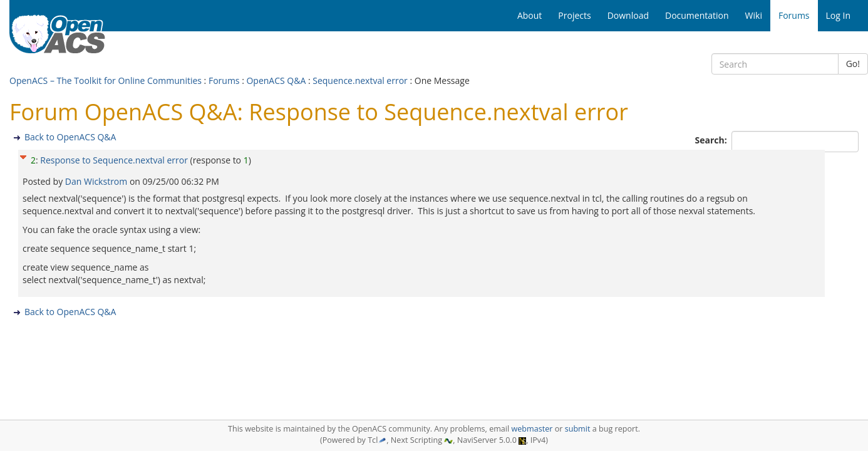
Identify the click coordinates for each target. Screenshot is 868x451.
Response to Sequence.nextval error (114, 160)
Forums (224, 80)
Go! (853, 64)
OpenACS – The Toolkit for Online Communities (106, 80)
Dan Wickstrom (97, 181)
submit (578, 429)
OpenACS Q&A (276, 80)
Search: (712, 140)
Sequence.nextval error (360, 80)
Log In (838, 15)
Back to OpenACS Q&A (70, 137)
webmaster (532, 429)
